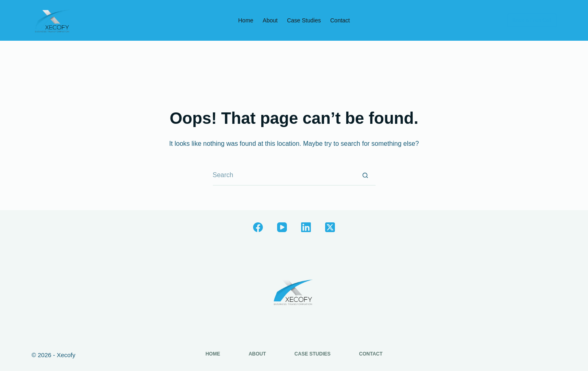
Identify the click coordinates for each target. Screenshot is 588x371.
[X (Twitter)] (330, 227)
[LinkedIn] (306, 227)
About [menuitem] (270, 20)
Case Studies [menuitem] (304, 20)
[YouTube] (282, 227)
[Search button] (365, 176)
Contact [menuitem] (340, 20)
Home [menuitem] (246, 20)
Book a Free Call (532, 20)
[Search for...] (284, 176)
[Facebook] (258, 227)
